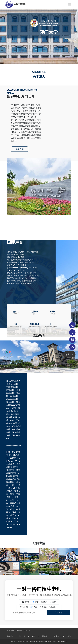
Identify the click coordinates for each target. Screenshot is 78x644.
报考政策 (10, 636)
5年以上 (55, 607)
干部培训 (27, 630)
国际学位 (45, 636)
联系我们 (57, 636)
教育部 (69, 636)
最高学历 (26, 602)
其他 (54, 602)
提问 (69, 354)
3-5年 (44, 607)
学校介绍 (22, 636)
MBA (33, 636)
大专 (37, 602)
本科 (45, 602)
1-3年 (35, 607)
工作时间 (24, 607)
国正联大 (19, 630)
